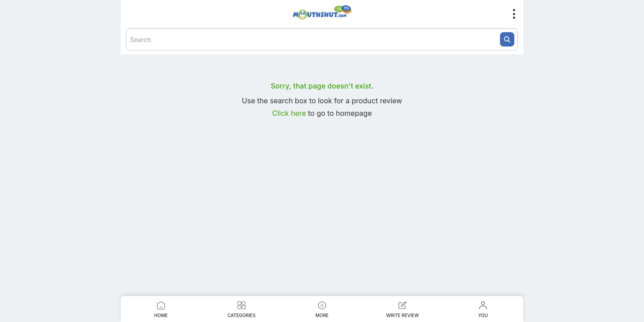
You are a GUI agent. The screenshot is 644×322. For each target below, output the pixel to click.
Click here (290, 113)
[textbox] (322, 39)
